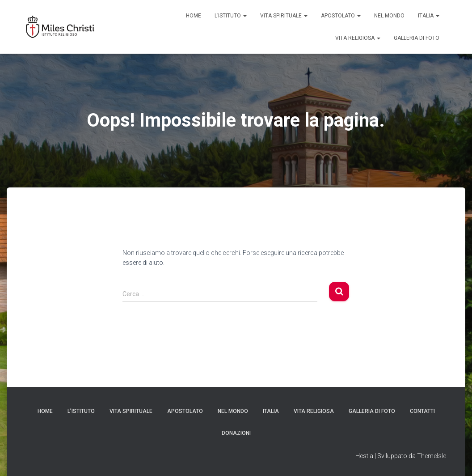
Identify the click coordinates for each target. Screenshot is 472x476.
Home (194, 16)
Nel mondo (233, 411)
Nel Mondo (389, 16)
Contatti (422, 411)
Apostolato (341, 16)
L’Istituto (231, 16)
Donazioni (236, 433)
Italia (429, 16)
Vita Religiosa (358, 38)
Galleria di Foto (417, 38)
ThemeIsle (432, 456)
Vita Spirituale (284, 16)
